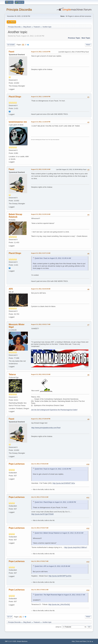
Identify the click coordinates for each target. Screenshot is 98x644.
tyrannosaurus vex (18, 122)
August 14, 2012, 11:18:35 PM (41, 122)
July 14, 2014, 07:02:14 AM (40, 497)
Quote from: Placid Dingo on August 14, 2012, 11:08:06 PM (55, 502)
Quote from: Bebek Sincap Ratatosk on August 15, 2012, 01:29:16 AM (59, 533)
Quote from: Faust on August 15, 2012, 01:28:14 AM (53, 258)
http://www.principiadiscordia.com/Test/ (46, 428)
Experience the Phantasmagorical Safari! (63, 410)
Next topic (86, 38)
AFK (11, 289)
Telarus (12, 374)
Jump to (58, 627)
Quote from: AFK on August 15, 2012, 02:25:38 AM (52, 566)
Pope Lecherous (17, 464)
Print (88, 45)
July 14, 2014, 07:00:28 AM (40, 464)
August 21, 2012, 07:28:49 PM (41, 419)
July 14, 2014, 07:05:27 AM (40, 561)
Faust (11, 52)
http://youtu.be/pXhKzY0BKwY (76, 547)
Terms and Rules (81, 641)
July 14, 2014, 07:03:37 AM (40, 528)
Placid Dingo (15, 97)
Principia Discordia (19, 10)
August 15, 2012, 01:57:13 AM (41, 253)
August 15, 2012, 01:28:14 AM (41, 169)
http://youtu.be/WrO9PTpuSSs (60, 576)
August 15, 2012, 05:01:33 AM (41, 374)
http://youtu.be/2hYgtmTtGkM (42, 514)
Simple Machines (22, 641)
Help (73, 641)
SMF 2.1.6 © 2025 (10, 641)
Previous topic (74, 38)
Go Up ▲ (90, 641)
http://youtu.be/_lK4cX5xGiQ (59, 604)
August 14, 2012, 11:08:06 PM (41, 97)
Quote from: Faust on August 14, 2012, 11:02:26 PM (53, 469)
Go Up (10, 617)
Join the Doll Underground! (40, 410)
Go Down (11, 45)
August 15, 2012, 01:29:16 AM (41, 214)
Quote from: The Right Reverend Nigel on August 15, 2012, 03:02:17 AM (60, 595)
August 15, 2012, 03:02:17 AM (41, 324)
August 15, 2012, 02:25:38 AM (41, 289)
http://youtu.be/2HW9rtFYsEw (64, 483)
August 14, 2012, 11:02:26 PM (41, 52)
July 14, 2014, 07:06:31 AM (40, 590)
